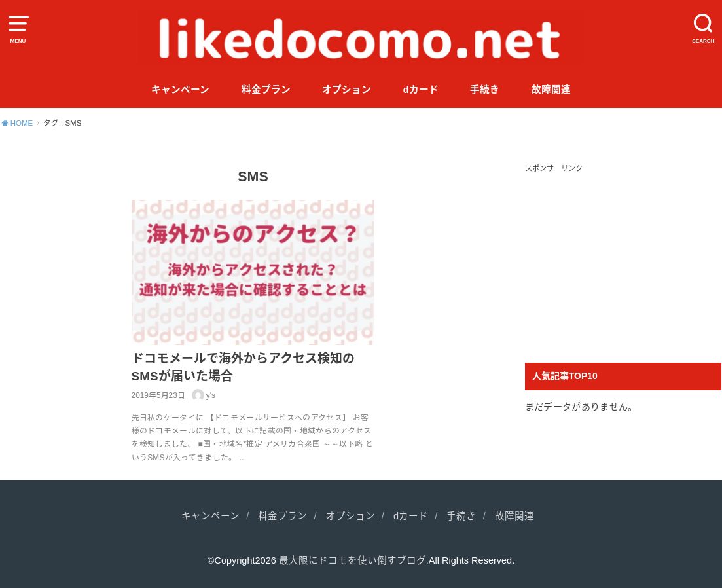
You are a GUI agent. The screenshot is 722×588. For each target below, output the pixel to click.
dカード (421, 90)
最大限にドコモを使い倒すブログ (352, 560)
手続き (485, 90)
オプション (347, 90)
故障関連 (551, 90)
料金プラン (266, 90)
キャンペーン (180, 90)
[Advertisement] (623, 258)
